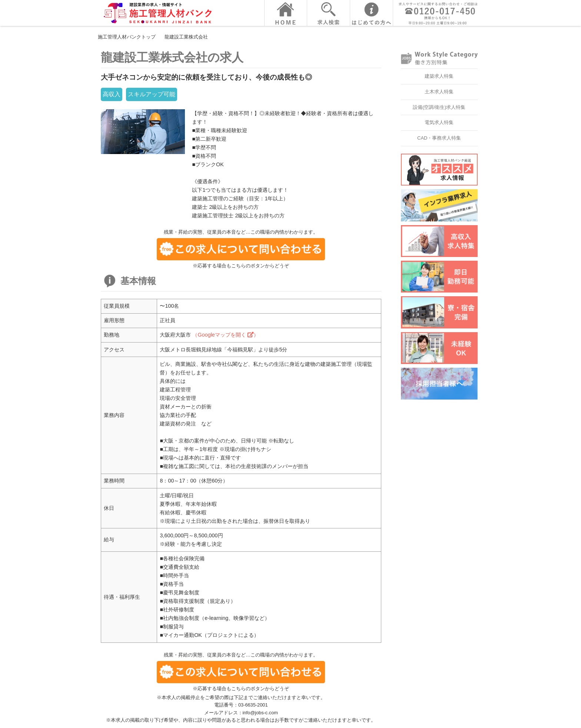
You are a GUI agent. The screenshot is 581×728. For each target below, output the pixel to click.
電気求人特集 (439, 122)
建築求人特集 (439, 76)
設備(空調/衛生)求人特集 (439, 107)
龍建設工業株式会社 (186, 37)
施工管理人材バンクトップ (127, 37)
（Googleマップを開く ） (225, 335)
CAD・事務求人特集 (439, 138)
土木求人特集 (439, 92)
